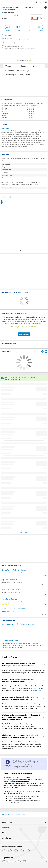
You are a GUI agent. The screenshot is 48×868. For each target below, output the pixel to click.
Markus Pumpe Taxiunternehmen (14, 570)
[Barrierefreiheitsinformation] (41, 2)
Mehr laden (24, 532)
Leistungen (35, 66)
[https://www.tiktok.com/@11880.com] (14, 862)
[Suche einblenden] (32, 2)
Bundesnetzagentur (10, 780)
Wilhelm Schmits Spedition (11, 589)
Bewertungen (10, 75)
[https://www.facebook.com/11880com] (4, 862)
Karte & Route (24, 75)
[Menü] (46, 2)
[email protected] (35, 690)
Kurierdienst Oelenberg (10, 599)
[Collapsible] (44, 665)
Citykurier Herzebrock (9, 580)
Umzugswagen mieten (10, 640)
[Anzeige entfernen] (47, 861)
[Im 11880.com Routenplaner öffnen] (42, 351)
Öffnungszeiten (11, 66)
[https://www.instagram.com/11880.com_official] (9, 862)
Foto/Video (9, 70)
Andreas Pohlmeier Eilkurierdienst (14, 609)
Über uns (24, 66)
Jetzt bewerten (24, 334)
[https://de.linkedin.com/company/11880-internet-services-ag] (19, 862)
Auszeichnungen (23, 70)
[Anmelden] (37, 2)
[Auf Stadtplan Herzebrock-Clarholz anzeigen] (46, 351)
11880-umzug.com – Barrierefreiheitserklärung (19, 624)
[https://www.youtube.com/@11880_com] (24, 862)
